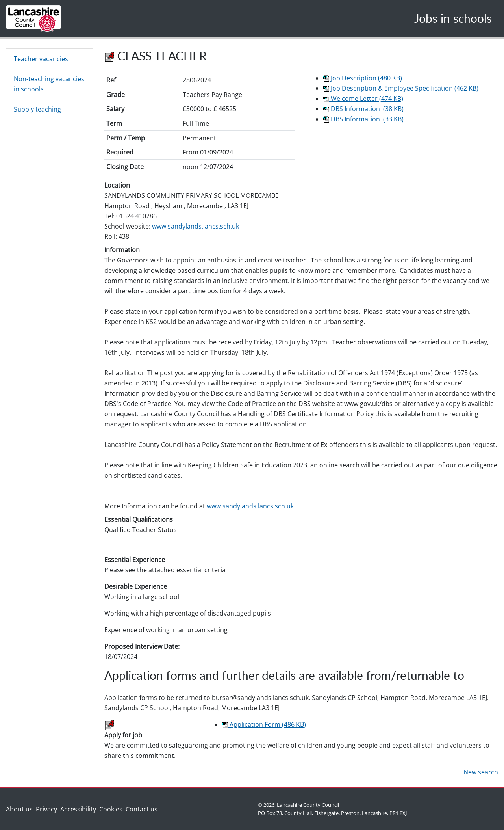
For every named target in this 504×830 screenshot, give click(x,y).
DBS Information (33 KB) (363, 119)
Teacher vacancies (41, 59)
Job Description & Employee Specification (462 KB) (401, 88)
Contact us (143, 809)
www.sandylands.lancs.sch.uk (195, 226)
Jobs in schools (453, 18)
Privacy (46, 809)
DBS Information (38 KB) (363, 109)
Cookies (111, 809)
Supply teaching (37, 109)
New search (481, 772)
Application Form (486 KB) (264, 724)
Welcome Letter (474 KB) (363, 99)
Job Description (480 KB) (362, 78)
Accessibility (78, 809)
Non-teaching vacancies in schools (49, 84)
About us (21, 809)
